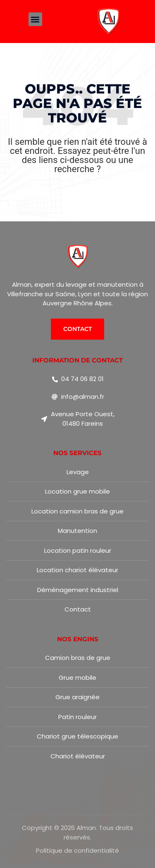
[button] (35, 19)
